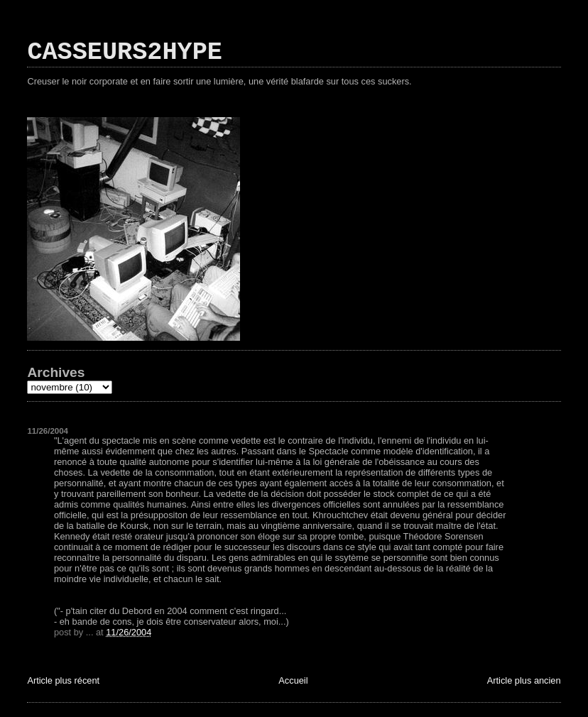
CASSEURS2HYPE (125, 53)
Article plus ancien (524, 680)
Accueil (293, 680)
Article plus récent (63, 680)
